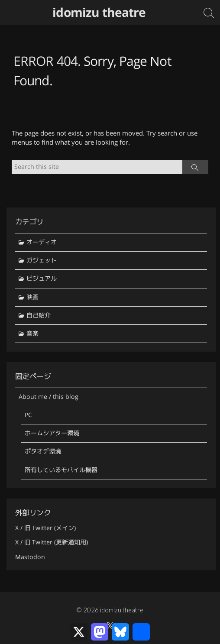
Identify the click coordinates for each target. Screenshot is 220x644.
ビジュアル (42, 278)
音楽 (32, 333)
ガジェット (42, 260)
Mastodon (30, 557)
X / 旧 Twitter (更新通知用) (52, 542)
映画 (32, 297)
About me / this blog (49, 397)
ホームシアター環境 (52, 433)
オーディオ (42, 242)
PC (28, 415)
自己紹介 (39, 315)
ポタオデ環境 (43, 451)
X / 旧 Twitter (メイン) (45, 528)
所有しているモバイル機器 (61, 470)
